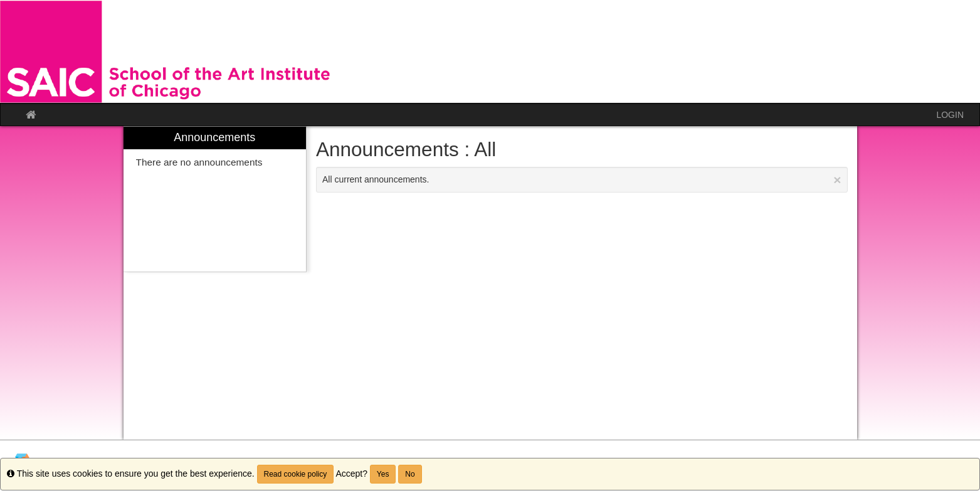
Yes (383, 474)
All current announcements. (582, 180)
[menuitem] (215, 199)
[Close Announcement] (837, 180)
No (410, 474)
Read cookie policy (296, 474)
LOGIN (950, 115)
